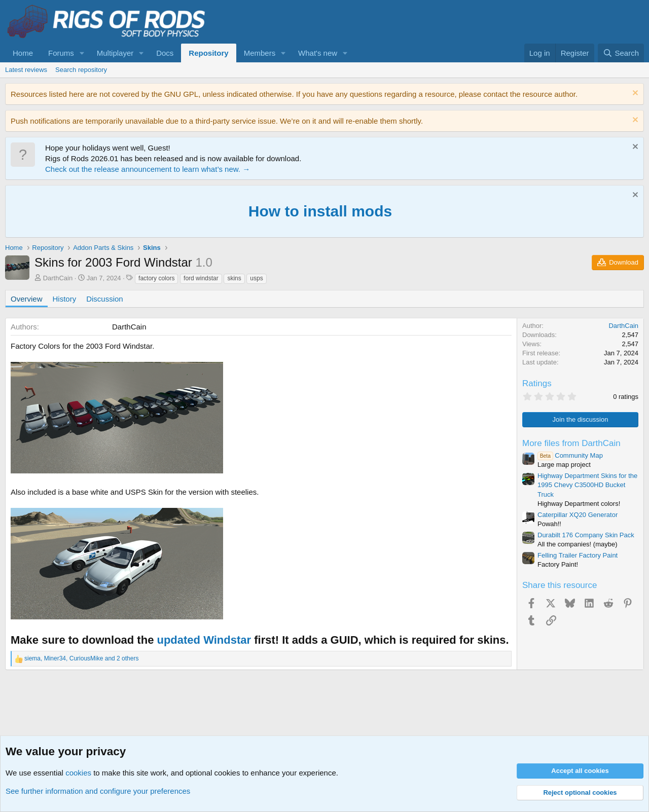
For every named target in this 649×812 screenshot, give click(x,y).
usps (256, 278)
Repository (208, 53)
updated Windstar (204, 640)
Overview (27, 299)
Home (23, 53)
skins (234, 278)
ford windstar (201, 278)
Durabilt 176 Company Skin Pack (586, 535)
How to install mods (320, 211)
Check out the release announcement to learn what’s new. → (148, 169)
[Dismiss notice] (634, 94)
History (65, 299)
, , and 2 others (81, 658)
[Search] (621, 53)
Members (260, 53)
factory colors (156, 278)
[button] (82, 53)
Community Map (570, 455)
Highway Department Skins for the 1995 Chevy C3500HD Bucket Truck (587, 485)
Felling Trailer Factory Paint (578, 555)
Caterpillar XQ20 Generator (578, 515)
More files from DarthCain (571, 443)
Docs (165, 53)
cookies (78, 773)
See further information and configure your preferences (98, 791)
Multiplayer (115, 53)
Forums (61, 53)
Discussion (105, 299)
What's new (318, 53)
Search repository (81, 70)
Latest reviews (26, 70)
